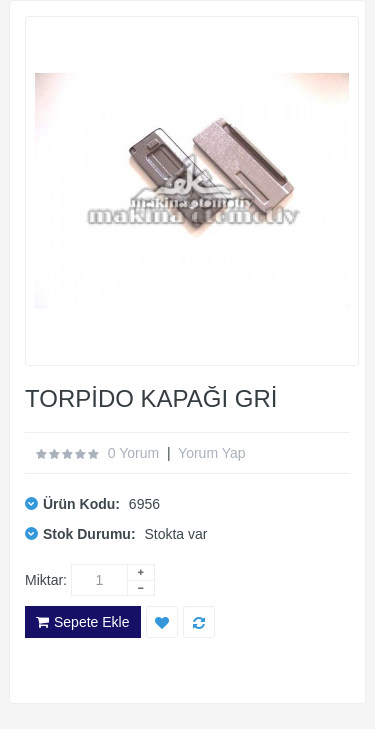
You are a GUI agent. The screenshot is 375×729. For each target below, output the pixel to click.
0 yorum (133, 453)
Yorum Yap (211, 453)
